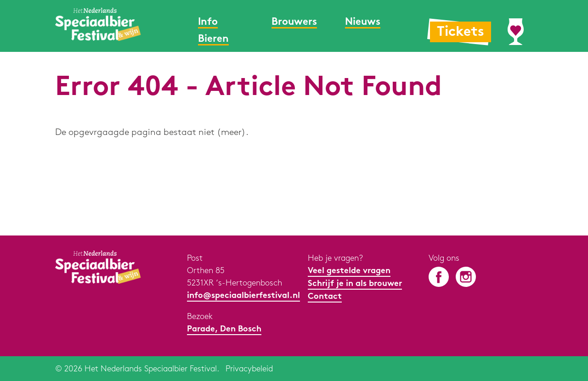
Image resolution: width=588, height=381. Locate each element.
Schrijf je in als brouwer (355, 284)
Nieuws (363, 22)
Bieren (213, 39)
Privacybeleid (249, 369)
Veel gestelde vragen (349, 271)
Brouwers (294, 22)
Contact (325, 297)
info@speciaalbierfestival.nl (243, 296)
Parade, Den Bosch (224, 329)
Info (208, 22)
